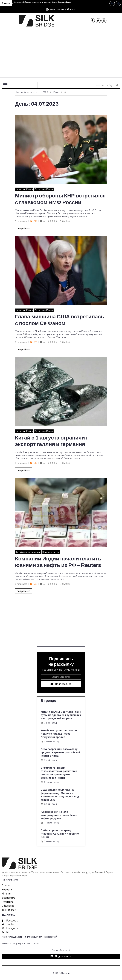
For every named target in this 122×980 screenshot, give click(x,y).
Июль (56, 92)
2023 (45, 92)
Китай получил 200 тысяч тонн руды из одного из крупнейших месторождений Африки (61, 715)
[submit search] (117, 85)
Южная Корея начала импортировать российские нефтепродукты (59, 815)
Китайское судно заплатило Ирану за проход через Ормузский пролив (59, 734)
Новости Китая (24, 189)
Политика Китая (44, 189)
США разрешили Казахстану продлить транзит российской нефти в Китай (60, 752)
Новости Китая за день (26, 92)
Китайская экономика (28, 552)
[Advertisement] (61, 53)
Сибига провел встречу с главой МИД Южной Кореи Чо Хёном (60, 834)
